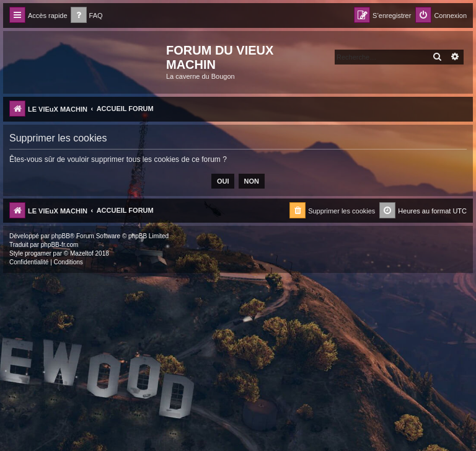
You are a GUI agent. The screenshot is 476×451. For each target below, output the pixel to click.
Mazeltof (82, 253)
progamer (38, 253)
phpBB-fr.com (60, 245)
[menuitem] (87, 16)
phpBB (61, 236)
